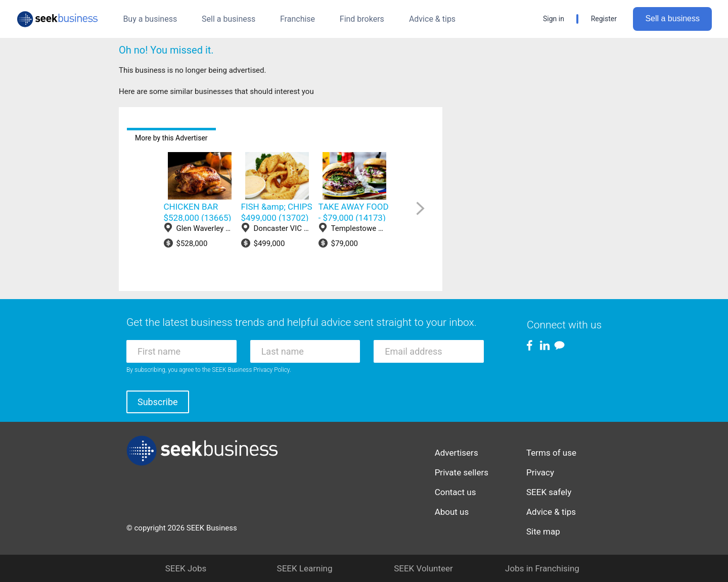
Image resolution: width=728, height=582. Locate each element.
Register (604, 19)
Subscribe (158, 402)
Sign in (554, 19)
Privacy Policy (271, 370)
